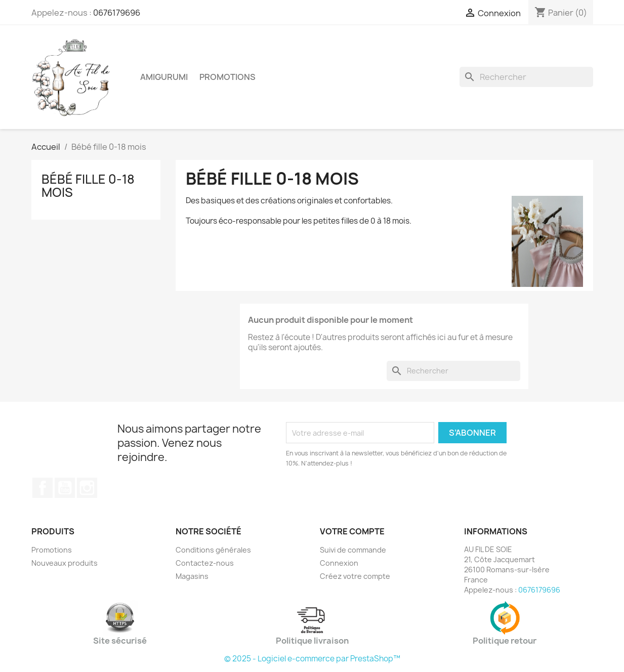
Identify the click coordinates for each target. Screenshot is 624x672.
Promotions (227, 77)
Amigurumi (164, 77)
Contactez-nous (205, 563)
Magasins (192, 576)
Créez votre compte (355, 576)
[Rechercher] (526, 77)
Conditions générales (213, 550)
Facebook (43, 488)
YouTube (65, 488)
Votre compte (352, 531)
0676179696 (117, 13)
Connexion (339, 563)
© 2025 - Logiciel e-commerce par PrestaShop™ (312, 659)
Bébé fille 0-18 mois (88, 186)
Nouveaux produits (65, 563)
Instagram (87, 488)
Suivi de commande (353, 550)
